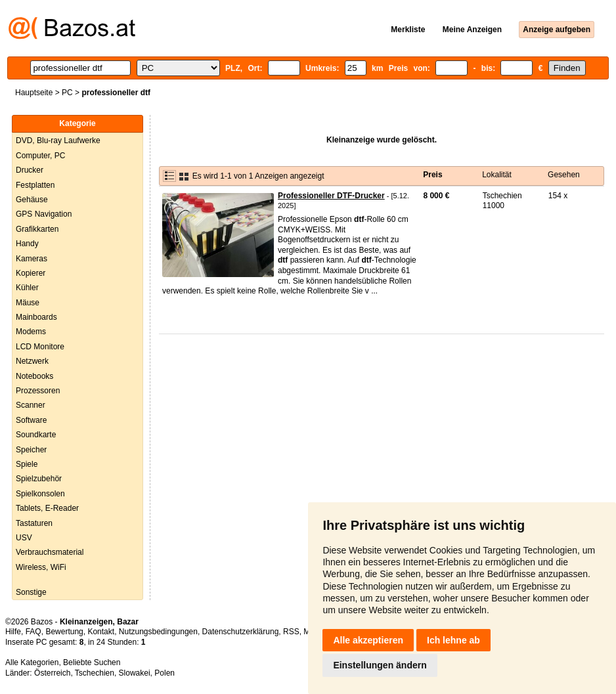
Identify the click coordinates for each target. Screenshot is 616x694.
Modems (31, 332)
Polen (165, 673)
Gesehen (564, 175)
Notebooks (34, 376)
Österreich (52, 673)
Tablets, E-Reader (47, 508)
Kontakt (101, 632)
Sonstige (31, 592)
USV (24, 538)
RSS (291, 632)
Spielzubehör (39, 479)
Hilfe (13, 632)
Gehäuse (32, 200)
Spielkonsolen (40, 494)
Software (31, 420)
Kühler (27, 288)
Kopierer (31, 273)
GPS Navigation (44, 214)
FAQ (33, 632)
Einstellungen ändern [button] (380, 665)
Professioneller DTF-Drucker (331, 196)
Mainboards (36, 317)
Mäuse (28, 303)
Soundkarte (36, 435)
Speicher (31, 450)
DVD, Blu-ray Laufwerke (58, 141)
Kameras (32, 259)
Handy (27, 244)
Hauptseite (34, 93)
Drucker (30, 170)
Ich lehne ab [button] (453, 640)
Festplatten (35, 185)
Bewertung (64, 632)
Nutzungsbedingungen (158, 632)
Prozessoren (38, 391)
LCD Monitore (40, 347)
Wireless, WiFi (41, 567)
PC (67, 93)
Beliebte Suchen (92, 662)
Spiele (27, 464)
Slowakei (135, 673)
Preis (432, 175)
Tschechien (95, 673)
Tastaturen (34, 523)
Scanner (31, 405)
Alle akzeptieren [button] (368, 640)
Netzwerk (32, 361)
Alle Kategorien (32, 662)
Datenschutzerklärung (241, 632)
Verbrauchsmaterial (50, 552)
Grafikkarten (37, 229)
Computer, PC (40, 156)
